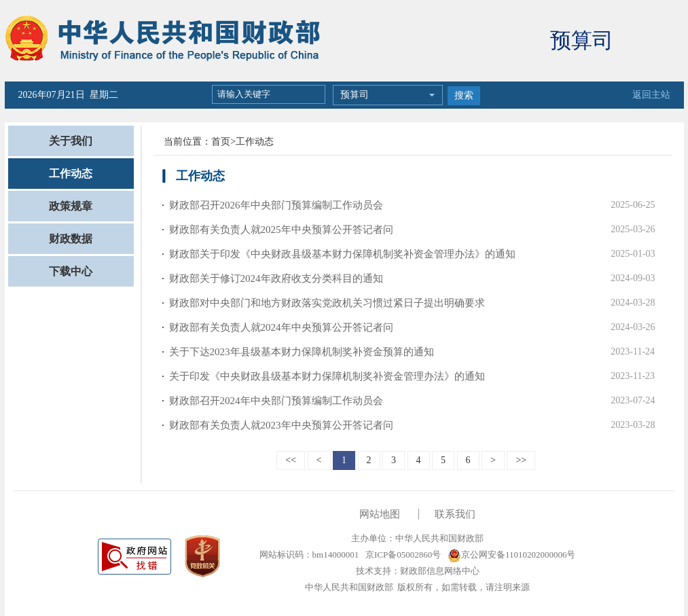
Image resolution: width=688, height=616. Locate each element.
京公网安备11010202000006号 (512, 555)
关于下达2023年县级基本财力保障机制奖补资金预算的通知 (302, 352)
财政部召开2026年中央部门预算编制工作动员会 (276, 205)
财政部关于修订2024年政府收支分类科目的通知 (276, 278)
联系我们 (455, 514)
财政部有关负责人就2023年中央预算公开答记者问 (281, 425)
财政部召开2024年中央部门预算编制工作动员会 (276, 401)
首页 (221, 142)
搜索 (464, 95)
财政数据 (71, 239)
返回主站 (651, 95)
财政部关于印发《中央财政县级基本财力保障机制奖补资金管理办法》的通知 (342, 254)
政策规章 (71, 206)
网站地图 (380, 514)
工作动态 (71, 174)
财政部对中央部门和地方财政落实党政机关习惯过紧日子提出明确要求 (327, 303)
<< (291, 460)
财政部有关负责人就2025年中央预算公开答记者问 (281, 230)
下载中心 (71, 271)
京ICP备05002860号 (402, 555)
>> (521, 460)
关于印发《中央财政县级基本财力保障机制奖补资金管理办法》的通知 (327, 376)
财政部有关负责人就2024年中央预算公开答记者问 (281, 327)
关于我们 (71, 141)
